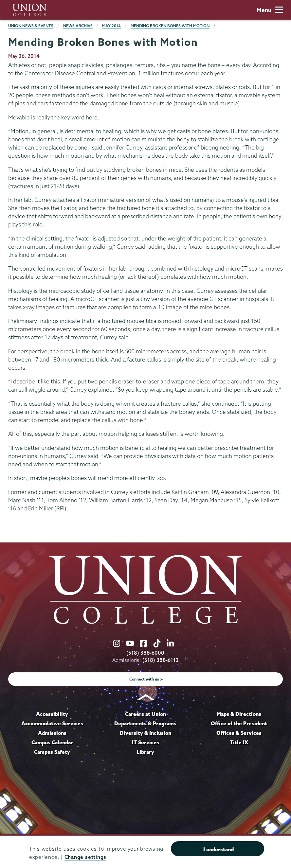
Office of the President (239, 723)
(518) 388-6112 (161, 660)
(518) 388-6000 (145, 653)
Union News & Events (31, 26)
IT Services (145, 742)
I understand (218, 849)
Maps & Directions (239, 714)
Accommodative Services (52, 723)
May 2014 (111, 26)
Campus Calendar (52, 742)
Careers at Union (145, 714)
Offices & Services (239, 733)
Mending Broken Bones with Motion (170, 26)
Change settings (85, 857)
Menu (270, 10)
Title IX (239, 742)
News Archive (78, 26)
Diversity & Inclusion (145, 733)
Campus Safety (52, 752)
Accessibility (52, 714)
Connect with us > (146, 679)
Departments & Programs (145, 723)
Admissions (52, 733)
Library (145, 752)
